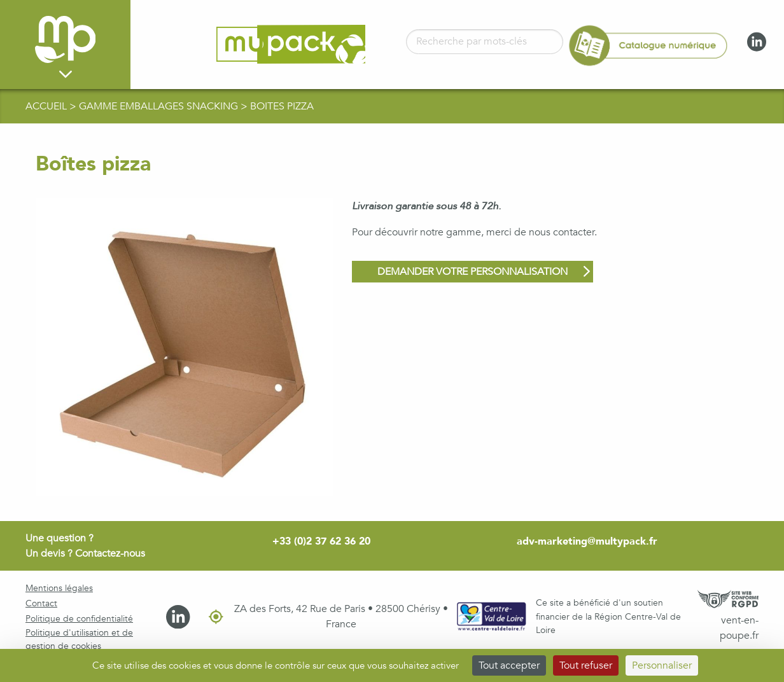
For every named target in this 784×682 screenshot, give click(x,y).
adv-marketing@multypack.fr (587, 541)
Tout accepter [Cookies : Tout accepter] (509, 665)
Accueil (47, 106)
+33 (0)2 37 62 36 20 (321, 541)
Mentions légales (59, 588)
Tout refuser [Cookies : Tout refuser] (586, 665)
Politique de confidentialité (79, 619)
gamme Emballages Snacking (160, 106)
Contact (41, 603)
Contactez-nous (110, 553)
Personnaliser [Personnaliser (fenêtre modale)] (662, 665)
